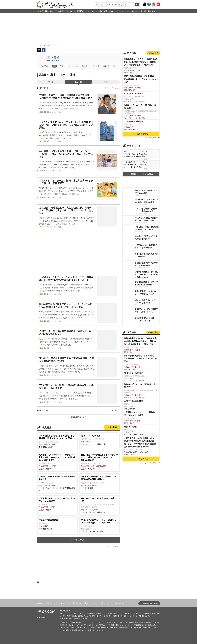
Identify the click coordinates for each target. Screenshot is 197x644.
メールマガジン (92, 603)
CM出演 (106, 66)
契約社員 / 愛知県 (57, 524)
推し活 (143, 11)
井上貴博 (53, 58)
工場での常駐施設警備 (133, 121)
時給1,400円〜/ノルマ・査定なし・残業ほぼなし (140, 106)
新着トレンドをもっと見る (141, 174)
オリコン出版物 (51, 603)
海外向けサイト (106, 603)
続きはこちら (80, 540)
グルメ (111, 11)
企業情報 (155, 603)
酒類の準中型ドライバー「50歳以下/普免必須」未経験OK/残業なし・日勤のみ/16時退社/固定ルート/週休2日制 (140, 62)
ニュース (78, 82)
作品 (62, 66)
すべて (51, 82)
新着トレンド (152, 11)
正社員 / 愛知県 (57, 462)
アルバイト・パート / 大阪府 (99, 526)
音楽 (51, 11)
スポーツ (94, 11)
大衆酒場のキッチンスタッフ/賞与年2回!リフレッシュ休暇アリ (140, 414)
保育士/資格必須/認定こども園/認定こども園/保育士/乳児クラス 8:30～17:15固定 (140, 79)
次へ (116, 88)
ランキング (135, 11)
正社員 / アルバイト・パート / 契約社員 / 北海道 (57, 483)
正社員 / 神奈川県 (99, 462)
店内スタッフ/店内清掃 (134, 93)
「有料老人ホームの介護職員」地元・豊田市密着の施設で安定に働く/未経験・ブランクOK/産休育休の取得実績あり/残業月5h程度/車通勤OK (140, 442)
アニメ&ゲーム (70, 11)
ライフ (127, 11)
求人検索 (113, 427)
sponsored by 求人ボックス (112, 546)
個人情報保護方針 (120, 603)
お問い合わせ (79, 603)
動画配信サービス (83, 11)
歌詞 (114, 66)
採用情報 (146, 603)
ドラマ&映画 (59, 11)
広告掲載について (66, 603)
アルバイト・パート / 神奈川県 (99, 440)
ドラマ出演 (95, 66)
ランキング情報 (73, 66)
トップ (40, 11)
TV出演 (85, 66)
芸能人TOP (45, 66)
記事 (54, 66)
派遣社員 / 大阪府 (57, 441)
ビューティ (119, 11)
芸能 (46, 11)
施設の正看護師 (131, 427)
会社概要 (40, 603)
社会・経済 (103, 11)
